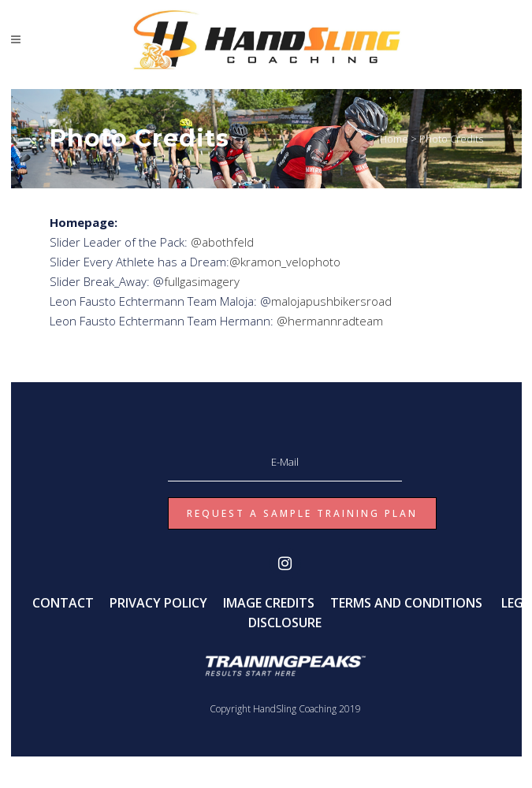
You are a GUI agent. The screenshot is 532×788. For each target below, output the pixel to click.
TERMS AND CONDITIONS (406, 603)
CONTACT (63, 603)
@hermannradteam (328, 321)
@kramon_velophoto (285, 262)
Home (394, 139)
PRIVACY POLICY (158, 603)
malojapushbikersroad (331, 301)
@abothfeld (222, 242)
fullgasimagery (202, 281)
